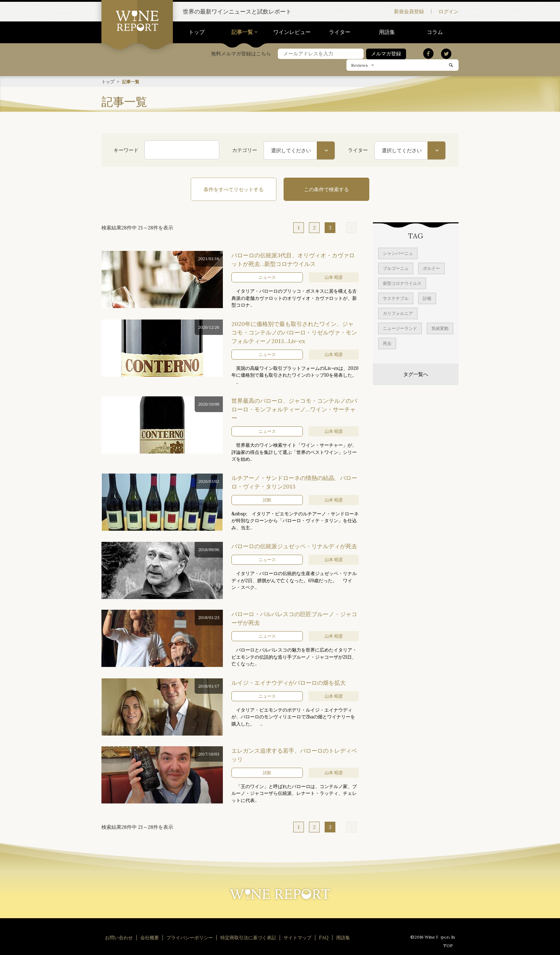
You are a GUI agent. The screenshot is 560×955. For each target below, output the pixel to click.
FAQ (324, 937)
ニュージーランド (400, 328)
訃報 (427, 298)
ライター (340, 32)
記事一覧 (242, 32)
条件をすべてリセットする (234, 189)
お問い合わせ (119, 937)
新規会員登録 (409, 11)
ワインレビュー (292, 32)
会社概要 (150, 937)
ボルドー (431, 268)
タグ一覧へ (416, 374)
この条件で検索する (326, 189)
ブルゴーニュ (396, 268)
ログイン (449, 11)
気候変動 (440, 328)
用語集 (387, 32)
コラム (435, 32)
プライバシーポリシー (190, 937)
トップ (197, 32)
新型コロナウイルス (402, 283)
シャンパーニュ (398, 253)
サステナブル (396, 298)
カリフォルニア (398, 313)
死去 (387, 343)
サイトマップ (297, 937)
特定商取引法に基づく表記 (248, 937)
